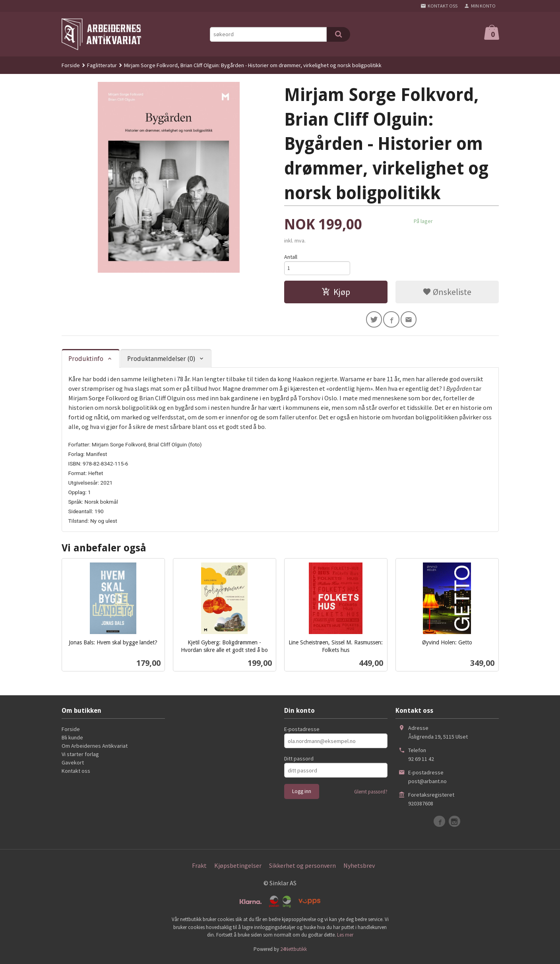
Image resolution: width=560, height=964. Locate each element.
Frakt (199, 869)
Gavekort (73, 766)
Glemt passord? (371, 795)
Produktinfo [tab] (86, 362)
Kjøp (336, 293)
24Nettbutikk (294, 952)
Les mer (345, 938)
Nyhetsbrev (359, 869)
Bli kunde (72, 741)
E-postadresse (302, 732)
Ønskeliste (447, 293)
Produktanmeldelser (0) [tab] (161, 362)
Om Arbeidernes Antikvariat (95, 749)
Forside (71, 65)
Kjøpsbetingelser (238, 869)
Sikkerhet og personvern (302, 869)
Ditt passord (299, 762)
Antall (291, 257)
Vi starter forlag (80, 757)
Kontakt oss (76, 774)
